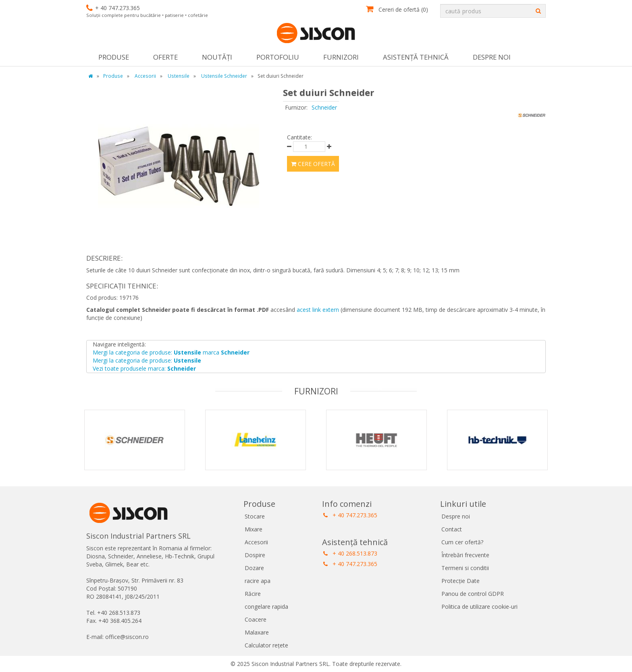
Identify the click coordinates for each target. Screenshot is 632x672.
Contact (452, 529)
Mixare (254, 529)
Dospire (255, 555)
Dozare (254, 568)
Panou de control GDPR (473, 594)
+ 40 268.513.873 (350, 553)
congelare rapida (266, 607)
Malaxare (257, 632)
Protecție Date (460, 581)
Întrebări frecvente (465, 555)
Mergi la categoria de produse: (147, 360)
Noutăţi (217, 57)
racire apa (258, 581)
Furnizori (341, 57)
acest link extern (318, 310)
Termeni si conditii (465, 568)
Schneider (324, 107)
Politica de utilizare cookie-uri (479, 607)
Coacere (256, 619)
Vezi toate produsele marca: (144, 368)
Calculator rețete (266, 645)
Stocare (255, 516)
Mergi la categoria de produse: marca (171, 352)
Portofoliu (278, 57)
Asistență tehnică (416, 57)
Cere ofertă (313, 164)
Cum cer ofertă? (462, 542)
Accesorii (256, 542)
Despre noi (492, 57)
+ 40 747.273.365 (350, 515)
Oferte (165, 57)
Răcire (253, 594)
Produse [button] (114, 57)
